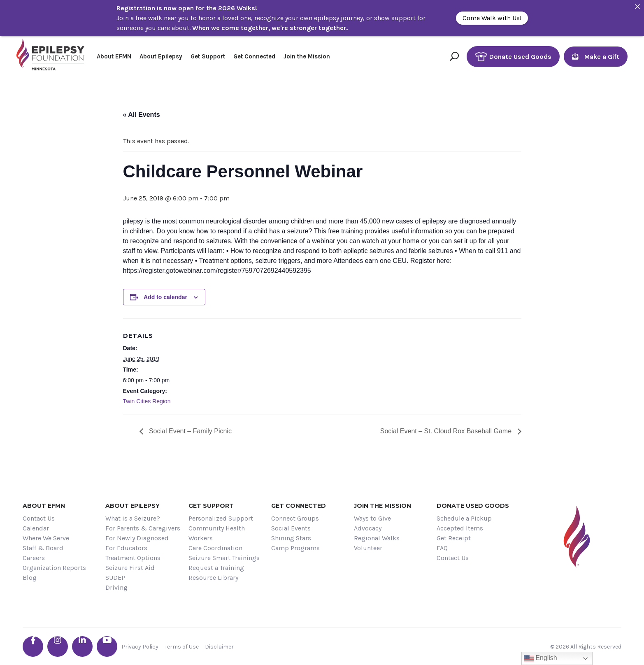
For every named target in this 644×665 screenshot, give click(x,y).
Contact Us (39, 518)
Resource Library (213, 578)
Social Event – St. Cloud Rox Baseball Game (447, 431)
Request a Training (216, 568)
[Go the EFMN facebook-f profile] (33, 646)
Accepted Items (460, 528)
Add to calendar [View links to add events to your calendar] (165, 297)
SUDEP (115, 578)
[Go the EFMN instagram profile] (58, 646)
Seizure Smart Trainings (224, 558)
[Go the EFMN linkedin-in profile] (82, 646)
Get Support (208, 56)
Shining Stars (291, 538)
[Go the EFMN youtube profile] (107, 646)
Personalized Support (221, 518)
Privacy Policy (140, 647)
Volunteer (368, 548)
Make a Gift (596, 57)
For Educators (126, 548)
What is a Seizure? (133, 518)
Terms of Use (182, 647)
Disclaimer (219, 647)
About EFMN (114, 56)
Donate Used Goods (513, 57)
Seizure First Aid (130, 568)
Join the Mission (307, 56)
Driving (116, 587)
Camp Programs (295, 548)
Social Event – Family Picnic (189, 431)
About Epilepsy (161, 56)
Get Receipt (454, 538)
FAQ (442, 548)
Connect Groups (295, 518)
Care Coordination (215, 548)
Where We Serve (46, 538)
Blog (30, 578)
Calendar (36, 528)
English (541, 658)
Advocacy (368, 528)
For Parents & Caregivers (143, 528)
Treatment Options (133, 558)
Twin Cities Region (147, 401)
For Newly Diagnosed (137, 538)
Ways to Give (372, 518)
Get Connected (254, 56)
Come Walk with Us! (492, 18)
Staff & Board (43, 548)
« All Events (142, 115)
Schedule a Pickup (464, 518)
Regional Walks (377, 538)
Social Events (291, 528)
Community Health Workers (217, 533)
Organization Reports (54, 568)
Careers (34, 558)
